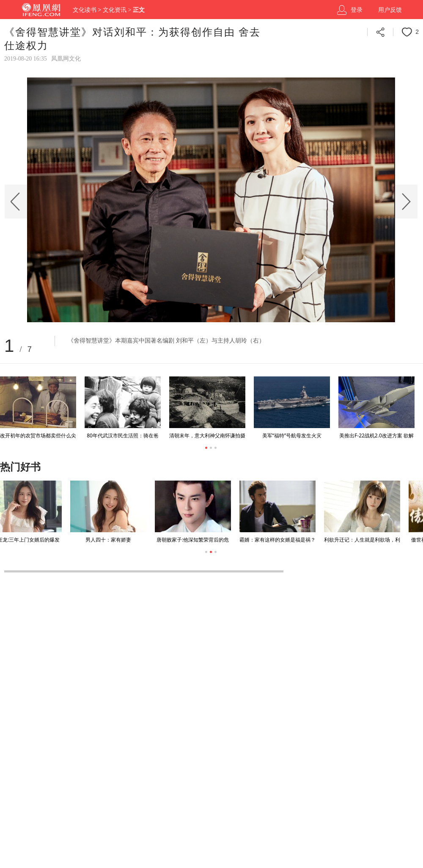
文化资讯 (115, 10)
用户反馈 (390, 10)
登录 (357, 10)
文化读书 (85, 10)
